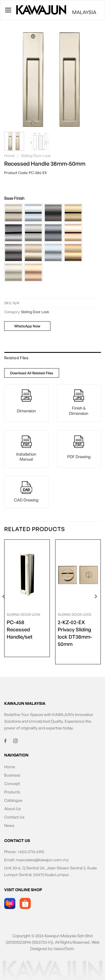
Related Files (16, 358)
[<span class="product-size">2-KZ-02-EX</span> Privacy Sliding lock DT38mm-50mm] (78, 575)
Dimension (26, 411)
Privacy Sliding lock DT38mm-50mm (78, 633)
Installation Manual (26, 457)
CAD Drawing (26, 500)
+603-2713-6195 (31, 852)
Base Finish (14, 198)
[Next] (95, 608)
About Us (12, 809)
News (9, 825)
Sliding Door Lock (36, 155)
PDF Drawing (79, 456)
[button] (13, 213)
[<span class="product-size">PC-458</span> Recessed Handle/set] (27, 575)
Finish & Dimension (79, 411)
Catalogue (13, 800)
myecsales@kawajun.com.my (42, 860)
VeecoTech (64, 948)
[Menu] (8, 10)
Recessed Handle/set (27, 629)
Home (10, 155)
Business (12, 775)
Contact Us (14, 817)
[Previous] (4, 608)
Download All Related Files (32, 373)
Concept (12, 783)
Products (12, 792)
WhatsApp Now (27, 326)
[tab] (53, 358)
